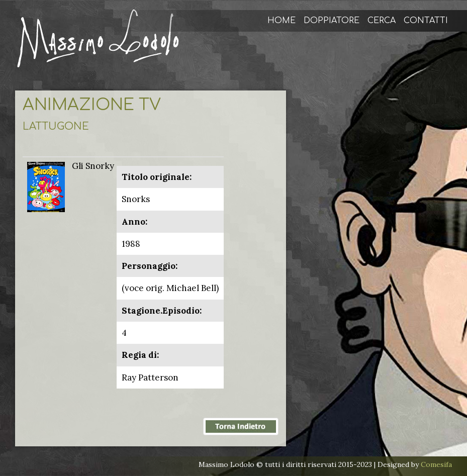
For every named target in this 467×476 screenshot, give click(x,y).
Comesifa (436, 464)
